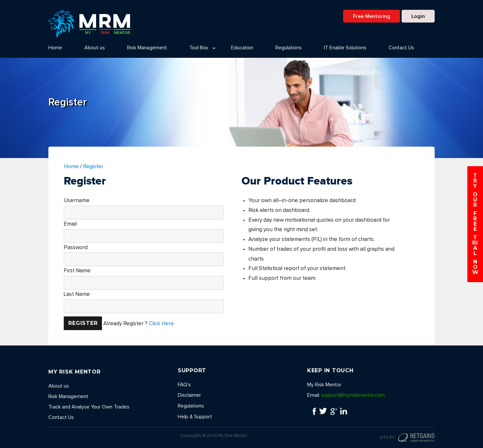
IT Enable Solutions (345, 48)
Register (93, 167)
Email (70, 224)
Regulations (289, 48)
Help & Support (195, 417)
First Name (77, 271)
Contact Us (401, 48)
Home (55, 48)
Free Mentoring (372, 16)
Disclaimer (189, 395)
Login (418, 16)
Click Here (161, 323)
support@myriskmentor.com (353, 395)
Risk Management (147, 48)
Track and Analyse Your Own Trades (89, 407)
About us (95, 48)
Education (242, 48)
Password (76, 248)
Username (77, 201)
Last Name (77, 294)
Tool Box (199, 48)
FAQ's (184, 385)
